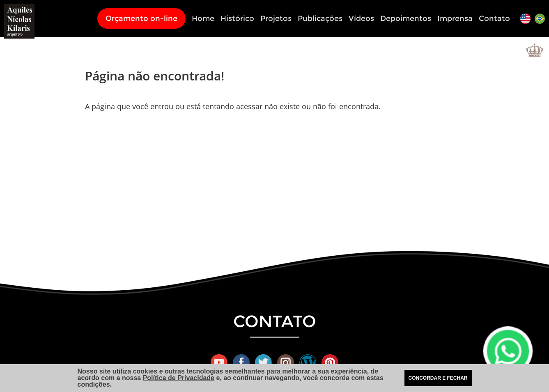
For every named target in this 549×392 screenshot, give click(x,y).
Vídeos (361, 18)
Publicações (320, 18)
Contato (494, 18)
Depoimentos (406, 18)
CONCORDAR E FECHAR (438, 378)
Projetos (276, 18)
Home (203, 18)
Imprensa (455, 18)
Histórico (237, 18)
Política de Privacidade (179, 378)
